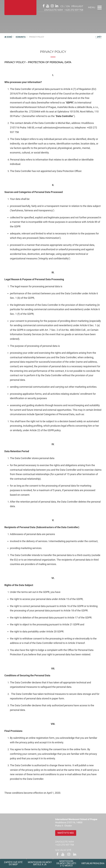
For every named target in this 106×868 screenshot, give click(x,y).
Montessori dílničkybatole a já (40, 863)
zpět (98, 37)
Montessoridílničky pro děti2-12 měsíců (66, 863)
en (68, 6)
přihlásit (77, 6)
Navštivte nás (66, 833)
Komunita (21, 37)
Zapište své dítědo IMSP (13, 863)
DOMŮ (8, 37)
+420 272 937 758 (74, 10)
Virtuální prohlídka (93, 863)
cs (62, 6)
